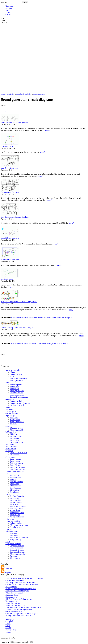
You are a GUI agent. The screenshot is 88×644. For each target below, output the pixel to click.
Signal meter (15, 492)
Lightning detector (17, 500)
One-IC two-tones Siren (10, 168)
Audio (8, 382)
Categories (9, 8)
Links (8, 12)
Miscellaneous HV (17, 422)
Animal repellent (16, 523)
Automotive (10, 399)
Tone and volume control (19, 397)
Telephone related (12, 531)
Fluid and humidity (17, 496)
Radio (8, 473)
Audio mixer (15, 389)
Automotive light (16, 401)
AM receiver (15, 475)
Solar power (10, 519)
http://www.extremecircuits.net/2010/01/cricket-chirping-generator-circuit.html (40, 343)
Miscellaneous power (18, 469)
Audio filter (14, 387)
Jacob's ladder (15, 420)
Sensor (8, 494)
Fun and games (11, 411)
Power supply (11, 457)
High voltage (10, 416)
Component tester (16, 548)
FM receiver (15, 484)
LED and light (11, 432)
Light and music (16, 436)
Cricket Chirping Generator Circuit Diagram (17, 328)
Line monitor (15, 535)
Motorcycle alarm (17, 380)
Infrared (8, 426)
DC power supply (16, 463)
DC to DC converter (17, 467)
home (3, 94)
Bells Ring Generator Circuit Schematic (20, 583)
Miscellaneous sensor (18, 506)
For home (9, 409)
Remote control (16, 488)
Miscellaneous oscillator (19, 525)
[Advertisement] (10, 58)
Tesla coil (14, 424)
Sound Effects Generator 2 (11, 259)
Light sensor (15, 498)
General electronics (13, 413)
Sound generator (16, 527)
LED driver (14, 434)
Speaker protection (17, 395)
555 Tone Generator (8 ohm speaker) (14, 122)
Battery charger (16, 459)
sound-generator (39, 94)
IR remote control (17, 428)
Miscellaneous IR (16, 430)
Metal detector (15, 504)
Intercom (13, 533)
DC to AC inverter (17, 465)
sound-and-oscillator (24, 94)
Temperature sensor (17, 513)
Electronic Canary (8, 279)
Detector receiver (16, 482)
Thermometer (15, 558)
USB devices (15, 455)
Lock (12, 376)
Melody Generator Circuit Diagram (18, 616)
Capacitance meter (17, 546)
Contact (8, 14)
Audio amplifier (16, 385)
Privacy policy (11, 630)
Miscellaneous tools (17, 554)
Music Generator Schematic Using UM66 (21, 589)
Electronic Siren (7, 146)
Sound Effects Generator (10, 238)
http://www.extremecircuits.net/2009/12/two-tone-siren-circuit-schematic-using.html (42, 318)
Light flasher (15, 440)
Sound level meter (17, 393)
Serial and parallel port (18, 453)
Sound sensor (15, 511)
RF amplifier (15, 490)
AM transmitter (16, 478)
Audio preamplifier (17, 391)
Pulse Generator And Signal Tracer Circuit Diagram (24, 578)
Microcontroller (11, 447)
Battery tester (15, 461)
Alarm (12, 372)
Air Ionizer (14, 418)
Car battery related (17, 405)
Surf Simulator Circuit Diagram (17, 591)
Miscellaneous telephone (19, 537)
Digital (8, 407)
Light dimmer (15, 438)
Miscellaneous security (18, 378)
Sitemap (8, 632)
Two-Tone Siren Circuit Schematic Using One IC (19, 302)
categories (11, 94)
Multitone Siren (11, 587)
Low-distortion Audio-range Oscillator (15, 217)
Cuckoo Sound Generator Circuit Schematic (22, 585)
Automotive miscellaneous (20, 403)
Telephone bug (15, 540)
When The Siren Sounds (14, 593)
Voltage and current (17, 517)
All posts (6, 572)
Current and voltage (17, 552)
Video (8, 560)
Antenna (13, 480)
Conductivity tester (17, 550)
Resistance (14, 556)
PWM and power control (15, 471)
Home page (10, 6)
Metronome (10, 444)
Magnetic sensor (16, 502)
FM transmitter (16, 486)
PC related (9, 451)
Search (8, 10)
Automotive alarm (17, 374)
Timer (8, 542)
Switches (9, 529)
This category (8, 568)
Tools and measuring (13, 544)
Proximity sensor (16, 509)
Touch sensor (15, 515)
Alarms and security (13, 370)
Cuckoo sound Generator (10, 192)
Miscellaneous (11, 449)
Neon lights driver (17, 442)
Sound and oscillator (13, 521)
